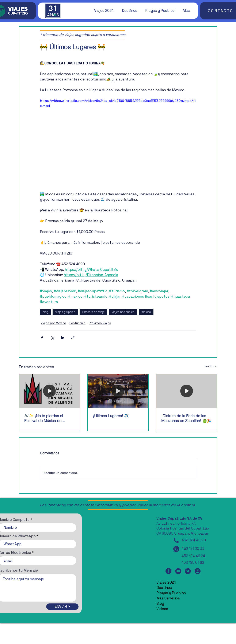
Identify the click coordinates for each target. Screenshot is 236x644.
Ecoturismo (77, 323)
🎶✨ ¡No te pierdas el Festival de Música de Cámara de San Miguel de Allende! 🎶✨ (47, 418)
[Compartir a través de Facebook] (42, 338)
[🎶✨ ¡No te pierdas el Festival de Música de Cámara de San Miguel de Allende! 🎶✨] (50, 391)
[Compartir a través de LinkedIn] (63, 338)
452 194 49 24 (193, 556)
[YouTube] (178, 571)
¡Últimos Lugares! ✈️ (111, 416)
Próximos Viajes (100, 323)
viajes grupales (65, 312)
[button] (102, 11)
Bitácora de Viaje (94, 312)
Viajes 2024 (166, 582)
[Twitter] (188, 571)
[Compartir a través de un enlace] (73, 338)
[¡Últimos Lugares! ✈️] (118, 391)
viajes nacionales (123, 312)
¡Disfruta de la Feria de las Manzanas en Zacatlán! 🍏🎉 (186, 418)
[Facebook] (168, 571)
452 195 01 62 (193, 562)
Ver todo (211, 366)
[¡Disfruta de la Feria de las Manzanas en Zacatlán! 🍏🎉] (186, 391)
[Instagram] (198, 571)
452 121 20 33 (193, 549)
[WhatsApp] (176, 549)
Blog (160, 603)
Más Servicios (168, 598)
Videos (162, 609)
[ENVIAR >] (62, 607)
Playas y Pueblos (171, 593)
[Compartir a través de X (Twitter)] (52, 338)
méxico (146, 312)
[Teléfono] (176, 540)
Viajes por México (53, 323)
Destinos (164, 588)
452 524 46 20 (194, 540)
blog (45, 312)
